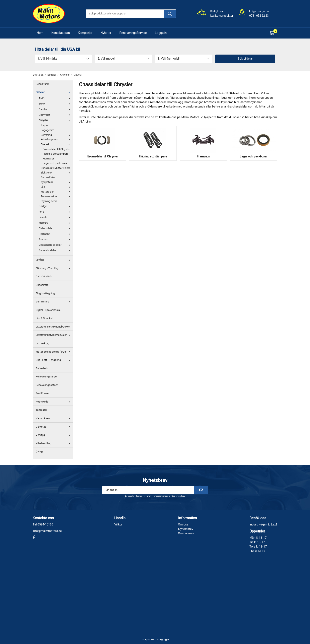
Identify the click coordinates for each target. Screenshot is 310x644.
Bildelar (54, 92)
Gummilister (48, 177)
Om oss (183, 524)
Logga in (161, 33)
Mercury (55, 223)
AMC (55, 98)
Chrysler (55, 120)
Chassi (56, 144)
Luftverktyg (43, 343)
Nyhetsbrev (186, 529)
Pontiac (55, 239)
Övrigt (39, 452)
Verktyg (54, 435)
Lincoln (55, 217)
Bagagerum (48, 130)
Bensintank (42, 84)
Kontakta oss (61, 33)
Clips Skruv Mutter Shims (56, 168)
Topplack (41, 410)
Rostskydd (54, 402)
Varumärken (54, 418)
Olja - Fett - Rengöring (54, 360)
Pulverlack (42, 368)
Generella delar (55, 251)
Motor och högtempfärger (54, 352)
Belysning (56, 135)
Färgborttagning (45, 293)
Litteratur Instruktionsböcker (54, 327)
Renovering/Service (133, 33)
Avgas (45, 126)
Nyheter (106, 33)
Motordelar (56, 192)
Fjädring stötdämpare (56, 154)
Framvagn (49, 159)
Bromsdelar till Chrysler (56, 149)
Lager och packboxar (55, 163)
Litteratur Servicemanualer (54, 335)
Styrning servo (49, 201)
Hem (40, 33)
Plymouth (55, 234)
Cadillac (55, 109)
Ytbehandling (54, 443)
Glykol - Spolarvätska (48, 310)
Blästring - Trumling (54, 268)
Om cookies (186, 533)
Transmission (56, 196)
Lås (56, 187)
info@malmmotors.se (47, 531)
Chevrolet (55, 115)
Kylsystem (56, 182)
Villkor (118, 524)
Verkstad (54, 427)
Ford (55, 212)
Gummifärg (54, 302)
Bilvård (54, 260)
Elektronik (56, 173)
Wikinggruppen (163, 640)
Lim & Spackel (44, 318)
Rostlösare (42, 393)
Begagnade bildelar (55, 245)
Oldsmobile (55, 228)
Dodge (55, 206)
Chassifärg (42, 285)
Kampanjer (85, 33)
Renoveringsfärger (47, 377)
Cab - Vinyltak (44, 277)
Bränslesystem (56, 140)
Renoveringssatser (47, 385)
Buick (55, 104)
